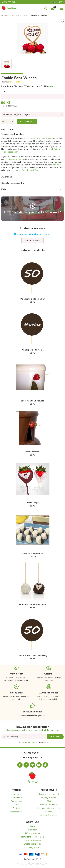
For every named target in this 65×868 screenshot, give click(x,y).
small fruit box (55, 149)
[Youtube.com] (39, 765)
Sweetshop (16, 801)
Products (15, 16)
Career (16, 805)
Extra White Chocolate (33, 401)
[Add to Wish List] (63, 21)
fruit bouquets (30, 138)
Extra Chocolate (32, 452)
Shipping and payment (49, 794)
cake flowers (47, 138)
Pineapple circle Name (33, 350)
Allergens (7, 177)
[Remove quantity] (3, 122)
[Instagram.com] (26, 765)
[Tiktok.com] (45, 765)
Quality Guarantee (49, 815)
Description (7, 129)
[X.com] (33, 765)
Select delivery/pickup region (16, 114)
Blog (32, 826)
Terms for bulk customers (33, 837)
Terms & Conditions (49, 805)
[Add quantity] (13, 122)
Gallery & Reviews (33, 840)
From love (56, 165)
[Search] (45, 8)
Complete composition (13, 183)
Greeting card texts (32, 844)
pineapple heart (11, 152)
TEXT (4, 92)
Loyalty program (49, 798)
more (51, 86)
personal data (29, 743)
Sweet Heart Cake (30, 170)
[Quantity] (8, 122)
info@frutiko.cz (33, 758)
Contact (16, 808)
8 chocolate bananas (32, 554)
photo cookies (15, 159)
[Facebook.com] (20, 765)
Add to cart (27, 122)
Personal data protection (49, 808)
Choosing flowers (32, 847)
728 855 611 (8, 2)
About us (16, 794)
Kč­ (61, 2)
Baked (25, 16)
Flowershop (16, 798)
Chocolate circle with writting (32, 656)
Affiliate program (33, 833)
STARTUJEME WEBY (38, 864)
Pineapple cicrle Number (32, 299)
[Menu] (62, 8)
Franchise (33, 830)
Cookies (49, 812)
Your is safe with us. (33, 743)
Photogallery (16, 812)
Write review (32, 241)
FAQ (4, 189)
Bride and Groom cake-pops (32, 605)
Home (5, 16)
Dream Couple (33, 503)
